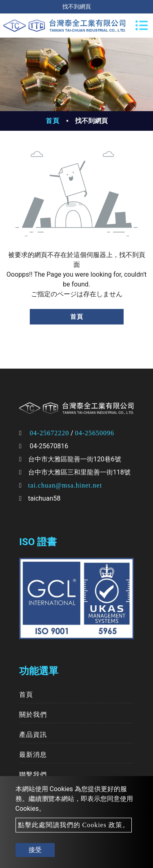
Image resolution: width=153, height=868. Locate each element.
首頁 (53, 121)
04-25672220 (49, 433)
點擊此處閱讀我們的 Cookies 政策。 (74, 825)
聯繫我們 (33, 775)
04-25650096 (95, 433)
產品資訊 (33, 735)
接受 (35, 850)
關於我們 (33, 715)
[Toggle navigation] (142, 25)
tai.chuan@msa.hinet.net (65, 485)
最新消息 (33, 755)
